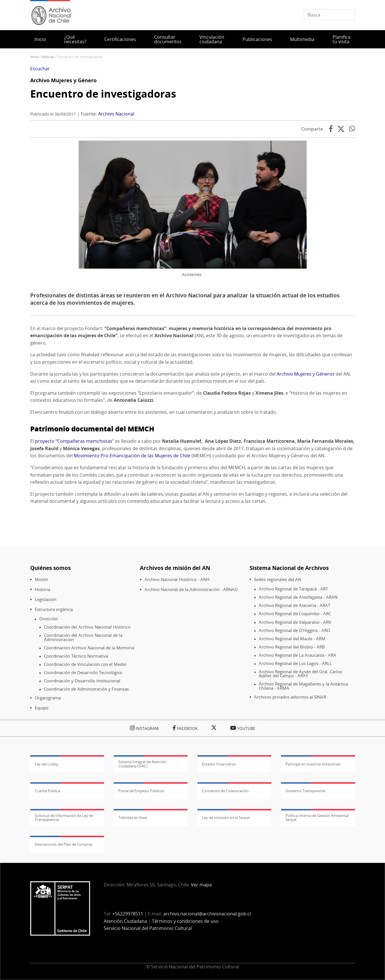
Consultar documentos (168, 39)
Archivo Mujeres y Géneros (306, 374)
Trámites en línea (133, 818)
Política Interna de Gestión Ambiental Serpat (317, 818)
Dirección (49, 619)
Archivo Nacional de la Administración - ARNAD (191, 589)
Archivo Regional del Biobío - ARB (292, 647)
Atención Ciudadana (125, 921)
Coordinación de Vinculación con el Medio (85, 664)
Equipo (42, 708)
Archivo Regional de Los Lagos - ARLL (295, 663)
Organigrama (48, 698)
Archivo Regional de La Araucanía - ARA (298, 655)
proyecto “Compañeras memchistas (74, 441)
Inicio (40, 39)
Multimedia (302, 39)
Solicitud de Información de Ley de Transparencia (64, 818)
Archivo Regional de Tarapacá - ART (293, 589)
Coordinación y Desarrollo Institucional (82, 681)
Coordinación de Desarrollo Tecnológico (83, 673)
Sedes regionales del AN (278, 579)
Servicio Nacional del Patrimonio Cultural (148, 928)
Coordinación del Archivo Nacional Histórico (87, 627)
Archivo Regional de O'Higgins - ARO (295, 630)
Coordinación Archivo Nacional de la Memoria (89, 648)
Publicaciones (257, 39)
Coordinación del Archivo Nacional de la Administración (83, 637)
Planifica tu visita (342, 39)
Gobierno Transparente (305, 791)
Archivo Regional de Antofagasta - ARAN (298, 597)
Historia (42, 589)
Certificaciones (120, 39)
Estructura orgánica (54, 609)
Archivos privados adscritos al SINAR (290, 697)
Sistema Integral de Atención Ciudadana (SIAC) (142, 764)
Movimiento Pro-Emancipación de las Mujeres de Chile (132, 456)
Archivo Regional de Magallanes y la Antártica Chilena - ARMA (303, 686)
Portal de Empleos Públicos (141, 791)
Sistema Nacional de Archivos (289, 568)
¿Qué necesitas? (75, 39)
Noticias (48, 57)
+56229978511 (128, 914)
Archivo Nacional (116, 114)
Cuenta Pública (47, 791)
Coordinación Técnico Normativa (76, 656)
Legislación (46, 599)
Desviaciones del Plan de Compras (64, 844)
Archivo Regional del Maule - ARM (292, 639)
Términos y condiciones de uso (185, 921)
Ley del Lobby (47, 764)
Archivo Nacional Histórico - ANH (177, 579)
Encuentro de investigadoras (103, 94)
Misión (41, 579)
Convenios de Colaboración (225, 791)
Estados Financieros (219, 764)
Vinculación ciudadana (212, 39)
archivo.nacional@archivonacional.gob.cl (207, 914)
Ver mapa (201, 885)
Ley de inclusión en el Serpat (226, 818)
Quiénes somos (50, 568)
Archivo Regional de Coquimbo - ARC (295, 614)
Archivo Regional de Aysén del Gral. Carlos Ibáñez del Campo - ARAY (300, 674)
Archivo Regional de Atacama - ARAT (295, 605)
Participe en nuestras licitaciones (313, 764)
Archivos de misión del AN (175, 568)
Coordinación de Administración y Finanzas (86, 689)
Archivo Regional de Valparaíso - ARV (295, 622)
